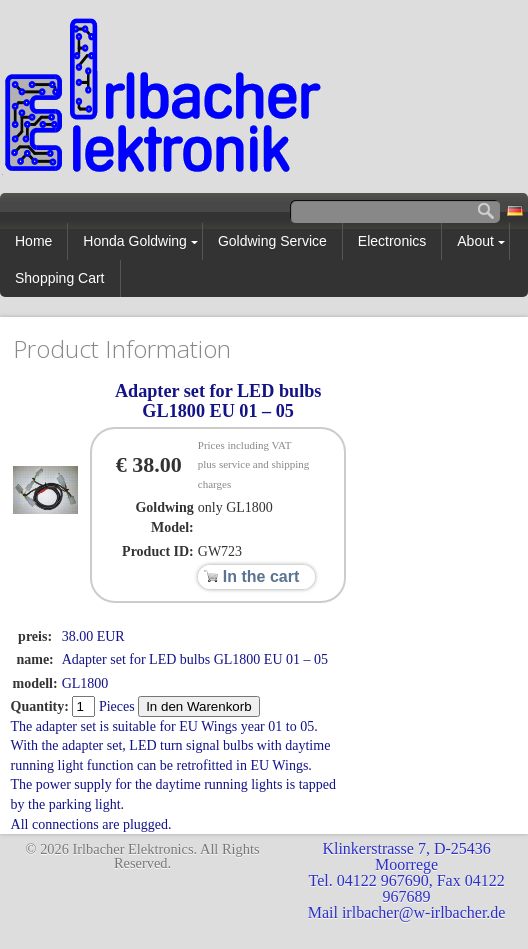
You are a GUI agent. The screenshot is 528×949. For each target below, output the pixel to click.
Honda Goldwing (135, 241)
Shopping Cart (60, 278)
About (475, 241)
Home (33, 241)
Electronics (392, 241)
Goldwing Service (272, 241)
